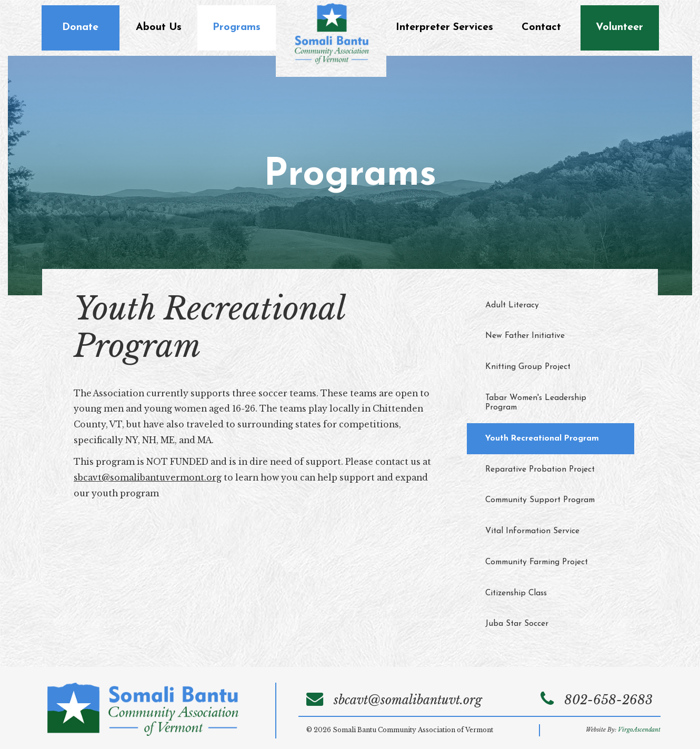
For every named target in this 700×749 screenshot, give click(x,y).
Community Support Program (540, 500)
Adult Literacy (512, 305)
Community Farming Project (537, 562)
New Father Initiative (525, 336)
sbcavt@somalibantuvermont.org (148, 478)
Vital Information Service (532, 531)
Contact (541, 27)
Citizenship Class (516, 593)
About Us (159, 27)
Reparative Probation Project (540, 470)
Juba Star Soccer (517, 624)
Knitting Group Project (528, 367)
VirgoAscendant (639, 730)
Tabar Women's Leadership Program (536, 403)
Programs (237, 27)
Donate (80, 27)
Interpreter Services (444, 27)
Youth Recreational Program (542, 438)
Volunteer (619, 27)
